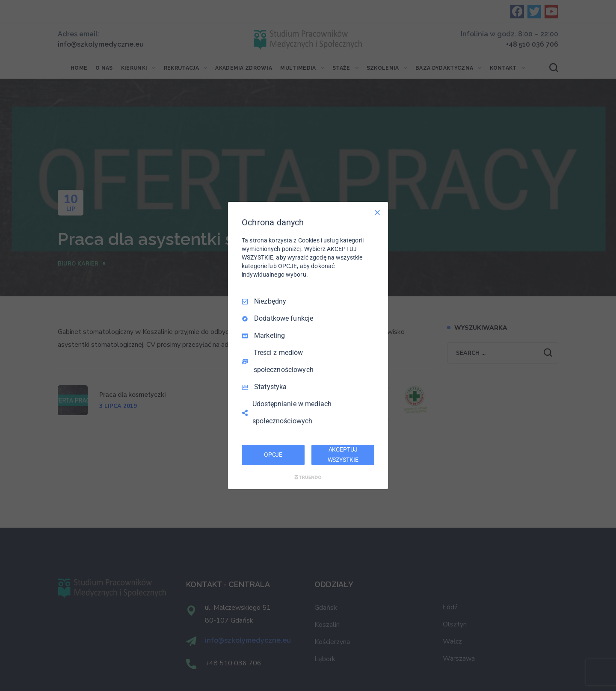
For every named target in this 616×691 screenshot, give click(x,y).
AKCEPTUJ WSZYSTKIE (343, 455)
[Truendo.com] (308, 477)
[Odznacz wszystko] (377, 213)
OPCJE (273, 455)
